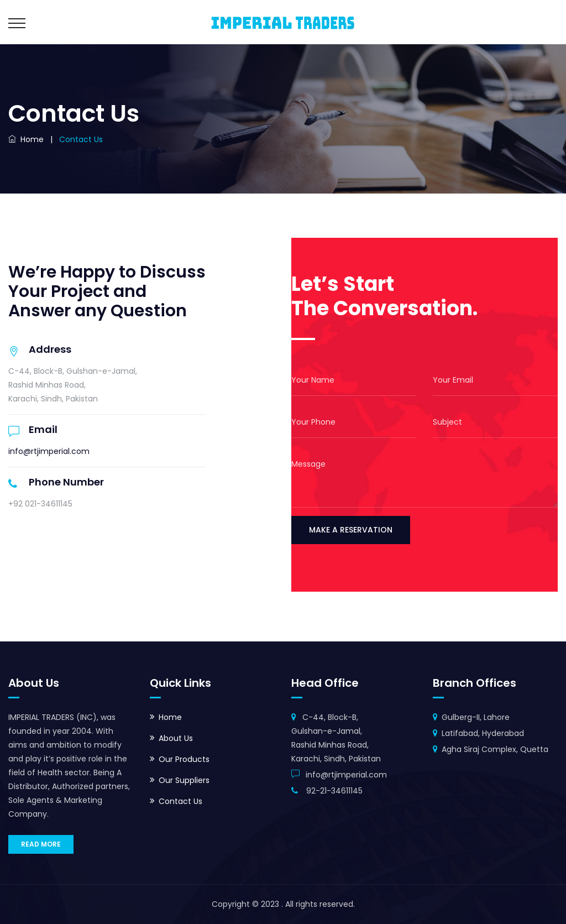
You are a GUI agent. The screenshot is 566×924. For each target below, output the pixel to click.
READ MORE (41, 844)
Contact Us (180, 801)
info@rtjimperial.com (49, 451)
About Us (176, 738)
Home (26, 139)
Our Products (184, 759)
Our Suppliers (184, 780)
